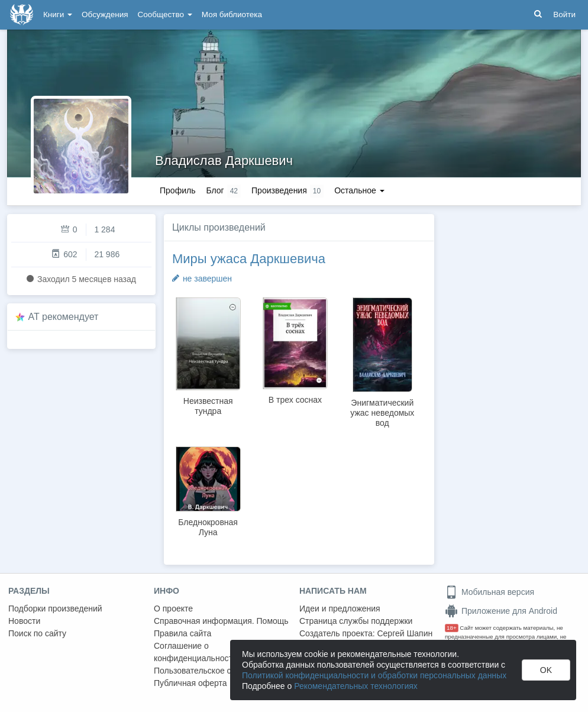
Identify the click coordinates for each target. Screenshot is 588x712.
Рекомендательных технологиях (356, 686)
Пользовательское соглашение (214, 671)
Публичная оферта (190, 683)
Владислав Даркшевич (224, 161)
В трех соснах (295, 400)
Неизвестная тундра (208, 406)
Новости (24, 621)
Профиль (177, 190)
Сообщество (165, 14)
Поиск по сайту (37, 633)
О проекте (173, 609)
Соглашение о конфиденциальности (196, 652)
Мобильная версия (490, 592)
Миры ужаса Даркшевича (249, 259)
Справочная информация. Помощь (221, 621)
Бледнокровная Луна (208, 527)
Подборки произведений (55, 609)
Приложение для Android (501, 611)
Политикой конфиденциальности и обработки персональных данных (374, 675)
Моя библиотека (232, 14)
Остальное (359, 190)
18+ (452, 628)
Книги (58, 14)
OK (546, 670)
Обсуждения (105, 14)
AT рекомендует (64, 317)
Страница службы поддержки (356, 621)
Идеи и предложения (340, 609)
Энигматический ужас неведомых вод (382, 413)
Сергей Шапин (405, 633)
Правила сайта (182, 633)
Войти (564, 14)
